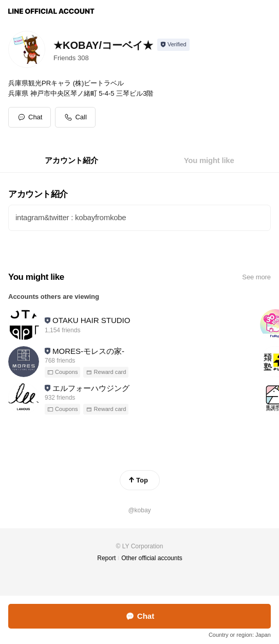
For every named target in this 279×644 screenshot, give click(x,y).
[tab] (71, 160)
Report (106, 558)
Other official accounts (152, 558)
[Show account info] (173, 45)
